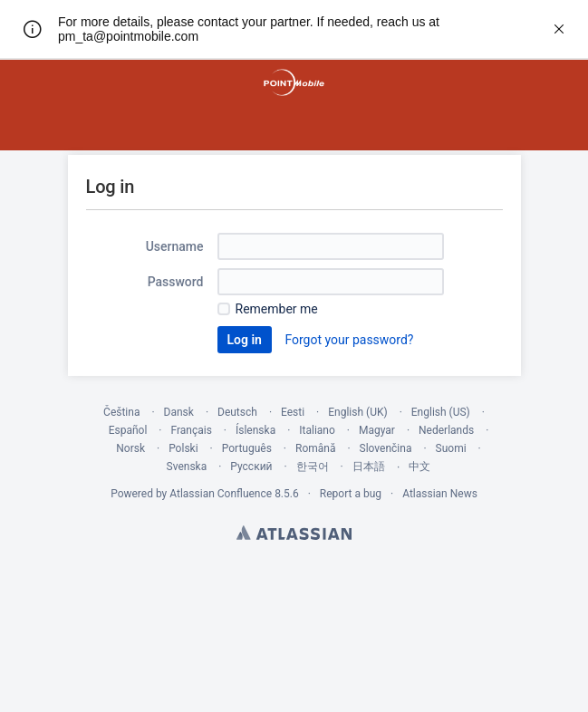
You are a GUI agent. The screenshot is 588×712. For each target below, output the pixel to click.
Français (191, 430)
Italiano (317, 430)
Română (315, 448)
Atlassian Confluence (221, 494)
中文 (419, 467)
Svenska (187, 467)
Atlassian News (440, 494)
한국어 (313, 467)
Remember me (277, 309)
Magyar (377, 430)
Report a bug (351, 494)
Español (128, 430)
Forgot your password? (349, 340)
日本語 (369, 467)
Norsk (130, 448)
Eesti (293, 412)
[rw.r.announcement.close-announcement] (559, 29)
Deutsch (237, 412)
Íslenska (255, 430)
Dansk (179, 412)
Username (175, 246)
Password (176, 282)
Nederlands (446, 430)
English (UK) (357, 412)
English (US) (441, 412)
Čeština (121, 412)
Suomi (451, 448)
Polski (183, 448)
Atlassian (294, 533)
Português (247, 448)
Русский (251, 467)
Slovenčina (386, 448)
